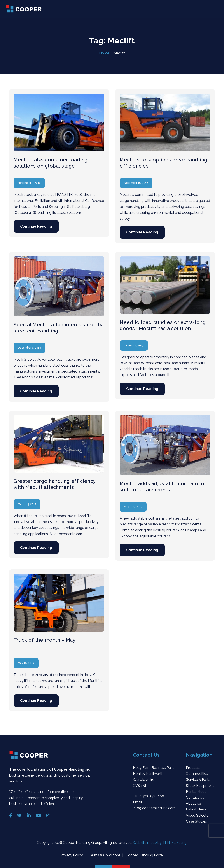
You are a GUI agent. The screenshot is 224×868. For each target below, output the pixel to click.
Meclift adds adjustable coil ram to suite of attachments (162, 486)
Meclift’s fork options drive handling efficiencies (164, 163)
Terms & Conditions (104, 855)
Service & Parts (198, 780)
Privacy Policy (72, 855)
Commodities (197, 774)
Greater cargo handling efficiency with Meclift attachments (55, 484)
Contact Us (195, 797)
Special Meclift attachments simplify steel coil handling (58, 328)
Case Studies (196, 821)
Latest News (196, 809)
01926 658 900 (152, 796)
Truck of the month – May (45, 640)
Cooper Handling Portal (144, 855)
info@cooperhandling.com (154, 808)
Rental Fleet (196, 792)
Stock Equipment (200, 786)
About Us (193, 803)
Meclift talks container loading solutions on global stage (51, 163)
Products (193, 768)
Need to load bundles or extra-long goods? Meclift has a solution (163, 325)
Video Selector (198, 815)
